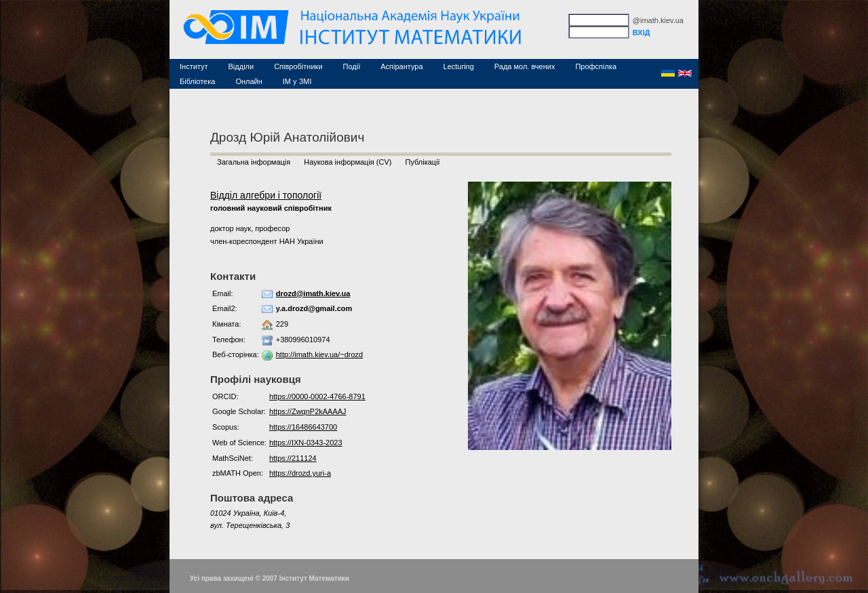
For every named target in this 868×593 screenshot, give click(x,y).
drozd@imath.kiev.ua (313, 293)
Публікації (422, 162)
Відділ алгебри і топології (266, 195)
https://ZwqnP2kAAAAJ (308, 411)
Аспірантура (401, 66)
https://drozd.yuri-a (300, 473)
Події (352, 66)
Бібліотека (197, 81)
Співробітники (298, 66)
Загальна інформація (254, 162)
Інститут (194, 66)
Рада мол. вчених (525, 66)
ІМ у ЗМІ (297, 81)
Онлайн (249, 81)
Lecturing (459, 66)
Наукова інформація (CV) (348, 162)
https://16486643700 (303, 427)
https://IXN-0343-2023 (306, 443)
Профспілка (596, 66)
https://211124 (293, 458)
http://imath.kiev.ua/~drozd (320, 354)
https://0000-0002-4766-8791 (317, 396)
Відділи (241, 66)
